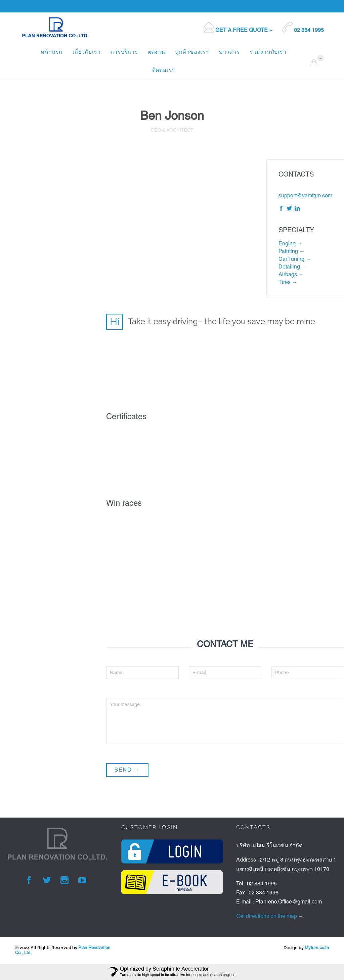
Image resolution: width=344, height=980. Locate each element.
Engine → (290, 244)
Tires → (288, 283)
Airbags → (291, 275)
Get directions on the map (267, 917)
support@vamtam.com (305, 196)
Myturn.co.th (317, 948)
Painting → (292, 252)
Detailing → (293, 267)
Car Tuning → (295, 259)
